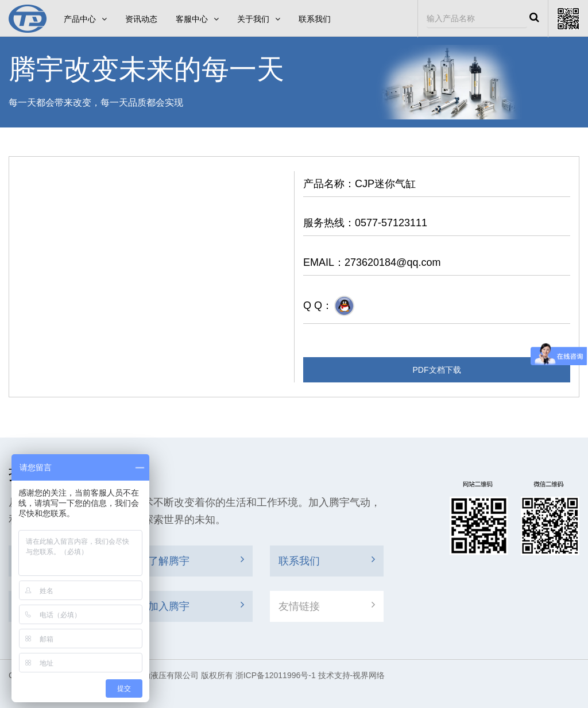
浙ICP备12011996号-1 (276, 675)
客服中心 (197, 19)
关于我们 (259, 19)
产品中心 (85, 19)
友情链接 (327, 606)
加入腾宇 (196, 606)
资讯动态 (141, 19)
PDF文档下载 (437, 370)
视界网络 (369, 675)
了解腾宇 (196, 560)
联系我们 (315, 19)
